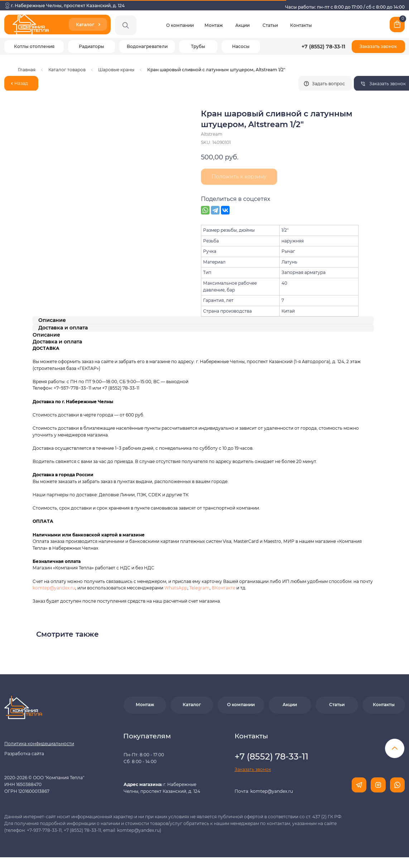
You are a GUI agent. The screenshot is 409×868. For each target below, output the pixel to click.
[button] (378, 47)
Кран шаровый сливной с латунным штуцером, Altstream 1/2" (216, 70)
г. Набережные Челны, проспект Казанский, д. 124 (68, 6)
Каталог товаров (67, 70)
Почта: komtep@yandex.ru (264, 791)
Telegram (199, 588)
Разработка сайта (24, 754)
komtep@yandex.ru (54, 588)
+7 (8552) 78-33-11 (323, 47)
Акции (242, 25)
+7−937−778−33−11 (73, 388)
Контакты (301, 25)
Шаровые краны (116, 70)
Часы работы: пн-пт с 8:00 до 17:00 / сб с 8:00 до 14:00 (345, 7)
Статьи (270, 25)
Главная (27, 70)
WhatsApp (176, 588)
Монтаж (214, 25)
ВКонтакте (224, 588)
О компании (180, 25)
